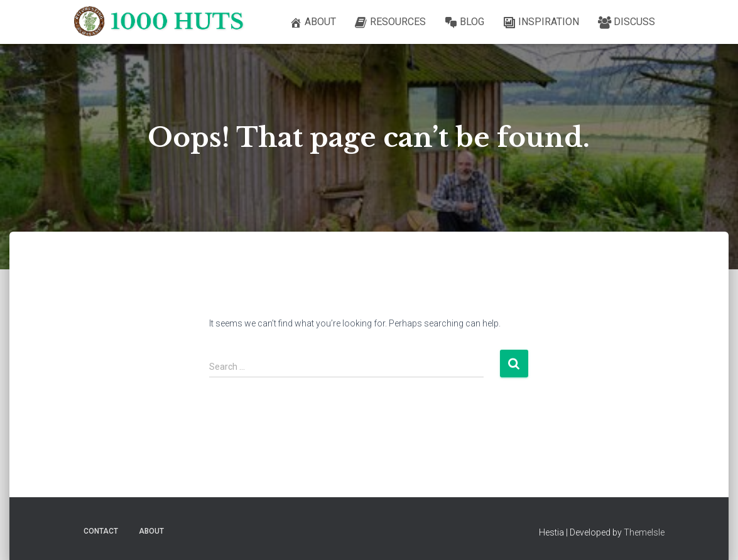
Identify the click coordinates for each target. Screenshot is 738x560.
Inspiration (541, 22)
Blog (464, 22)
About (313, 22)
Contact (101, 531)
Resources (390, 22)
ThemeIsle (644, 532)
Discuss (627, 22)
